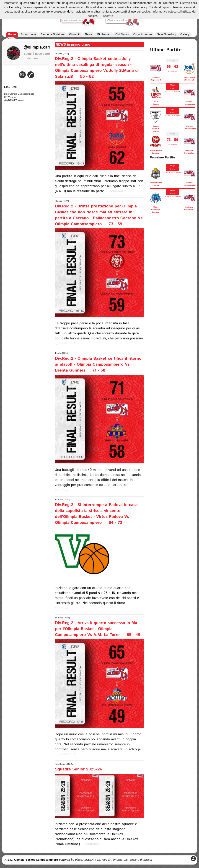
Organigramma (143, 35)
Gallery (185, 35)
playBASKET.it (84, 860)
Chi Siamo (122, 35)
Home (12, 35)
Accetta (108, 16)
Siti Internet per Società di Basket (130, 860)
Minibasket (104, 35)
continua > (118, 191)
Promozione (28, 35)
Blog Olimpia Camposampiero (19, 94)
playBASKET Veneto (15, 100)
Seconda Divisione (53, 35)
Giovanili (75, 35)
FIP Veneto (10, 97)
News (89, 35)
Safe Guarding (166, 35)
